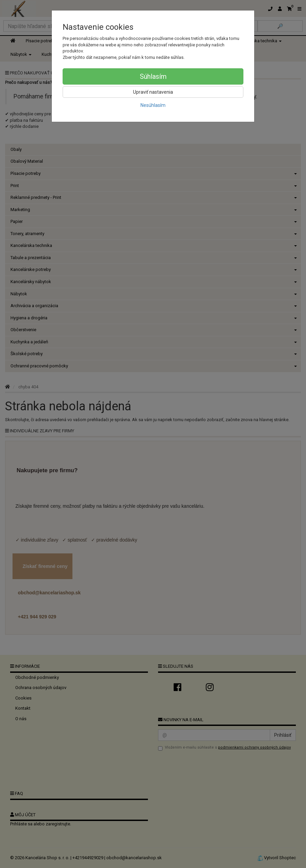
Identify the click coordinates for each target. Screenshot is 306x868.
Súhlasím (153, 76)
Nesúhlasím (153, 105)
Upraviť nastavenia (153, 92)
